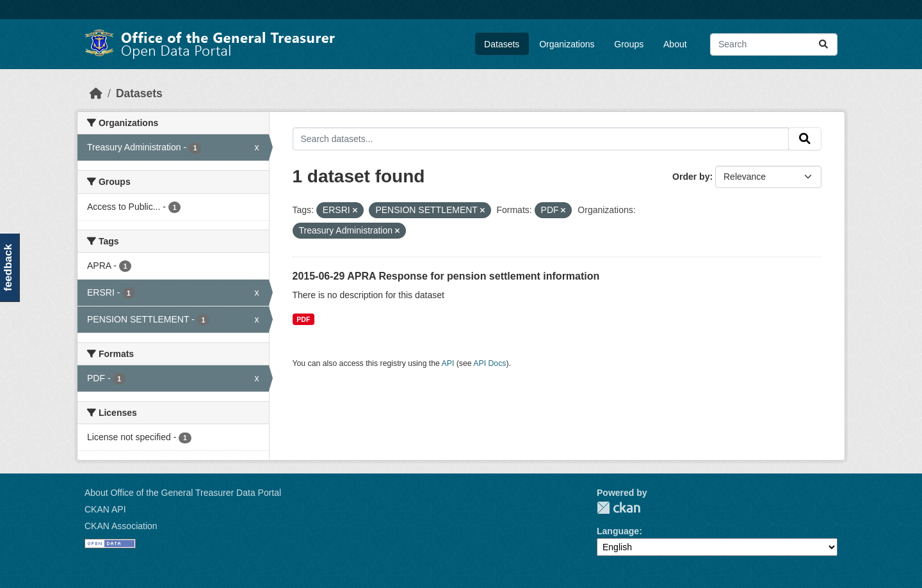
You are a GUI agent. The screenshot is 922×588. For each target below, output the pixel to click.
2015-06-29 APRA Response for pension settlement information (446, 276)
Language (618, 531)
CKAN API (105, 509)
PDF (303, 319)
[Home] (96, 93)
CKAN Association (121, 526)
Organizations (567, 44)
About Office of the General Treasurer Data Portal (183, 493)
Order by (691, 177)
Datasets (502, 44)
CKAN (619, 508)
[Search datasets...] (774, 44)
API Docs (489, 363)
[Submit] (823, 44)
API (448, 363)
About (675, 44)
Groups (629, 44)
